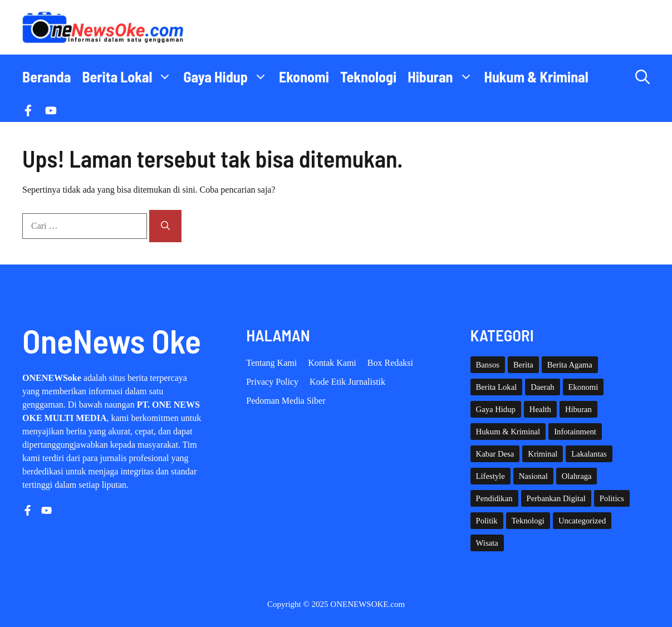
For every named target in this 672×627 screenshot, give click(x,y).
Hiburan (443, 77)
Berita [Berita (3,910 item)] (523, 365)
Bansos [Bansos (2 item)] (488, 365)
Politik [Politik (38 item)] (487, 521)
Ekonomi (304, 77)
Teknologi (368, 77)
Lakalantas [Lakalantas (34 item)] (589, 454)
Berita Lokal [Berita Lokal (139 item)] (497, 387)
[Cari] (165, 226)
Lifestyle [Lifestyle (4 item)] (490, 476)
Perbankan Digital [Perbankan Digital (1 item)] (556, 498)
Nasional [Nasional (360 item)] (533, 476)
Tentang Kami (271, 363)
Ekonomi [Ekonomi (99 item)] (583, 387)
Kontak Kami (332, 363)
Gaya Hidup (228, 77)
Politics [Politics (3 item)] (612, 498)
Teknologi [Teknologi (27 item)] (528, 521)
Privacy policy (272, 382)
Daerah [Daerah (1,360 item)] (542, 387)
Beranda (46, 77)
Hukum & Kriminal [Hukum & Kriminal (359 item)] (508, 432)
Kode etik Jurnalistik (347, 382)
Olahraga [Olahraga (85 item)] (577, 476)
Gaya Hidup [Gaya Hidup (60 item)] (496, 409)
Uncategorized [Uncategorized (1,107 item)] (582, 521)
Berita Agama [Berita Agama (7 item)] (570, 365)
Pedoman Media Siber (286, 401)
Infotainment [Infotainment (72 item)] (575, 432)
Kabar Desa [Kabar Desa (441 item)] (495, 454)
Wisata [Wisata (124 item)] (487, 543)
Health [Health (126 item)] (540, 409)
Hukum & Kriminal (536, 77)
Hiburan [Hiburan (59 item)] (578, 409)
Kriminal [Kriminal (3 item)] (543, 454)
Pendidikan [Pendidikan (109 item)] (494, 498)
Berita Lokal (130, 77)
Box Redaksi (390, 363)
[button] (642, 77)
